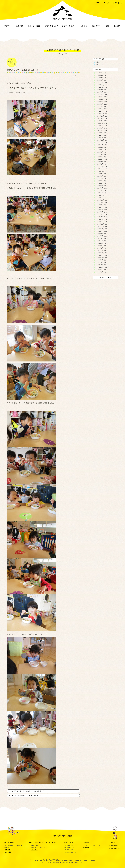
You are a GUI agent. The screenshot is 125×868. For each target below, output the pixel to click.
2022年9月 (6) (101, 174)
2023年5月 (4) (101, 154)
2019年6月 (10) (101, 267)
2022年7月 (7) (101, 178)
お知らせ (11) (100, 62)
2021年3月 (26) (101, 217)
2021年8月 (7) (101, 205)
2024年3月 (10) (101, 133)
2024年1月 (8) (101, 138)
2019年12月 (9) (101, 253)
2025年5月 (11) (101, 99)
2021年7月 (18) (101, 207)
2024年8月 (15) (101, 121)
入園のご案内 (69, 842)
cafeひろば (34, 850)
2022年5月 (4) (101, 183)
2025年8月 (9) (101, 92)
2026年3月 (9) (101, 75)
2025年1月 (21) (101, 109)
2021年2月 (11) (101, 219)
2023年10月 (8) (101, 145)
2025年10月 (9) (101, 87)
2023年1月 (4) (101, 164)
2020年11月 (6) (101, 226)
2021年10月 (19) (102, 200)
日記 (77, 75)
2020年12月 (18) (102, 224)
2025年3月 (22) (101, 104)
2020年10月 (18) (102, 229)
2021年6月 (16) (101, 210)
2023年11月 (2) (101, 142)
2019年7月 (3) (101, 265)
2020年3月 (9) (101, 246)
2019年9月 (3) (101, 260)
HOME (98, 3)
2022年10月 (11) (102, 171)
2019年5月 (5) (101, 270)
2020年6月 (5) (101, 238)
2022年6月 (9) (101, 181)
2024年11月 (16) (102, 114)
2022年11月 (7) (101, 169)
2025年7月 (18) (101, 94)
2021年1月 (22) (101, 222)
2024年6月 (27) (101, 126)
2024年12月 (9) (101, 111)
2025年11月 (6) (101, 85)
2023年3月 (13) (101, 159)
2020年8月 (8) (101, 234)
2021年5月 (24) (101, 212)
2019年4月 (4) (101, 272)
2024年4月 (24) (101, 130)
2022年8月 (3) (101, 176)
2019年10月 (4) (101, 258)
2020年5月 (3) (101, 241)
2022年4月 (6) (101, 186)
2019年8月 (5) (101, 262)
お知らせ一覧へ (105, 277)
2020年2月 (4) (101, 248)
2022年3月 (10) (101, 188)
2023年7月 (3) (101, 150)
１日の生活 (8, 852)
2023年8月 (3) (101, 147)
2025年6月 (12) (101, 97)
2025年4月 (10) (101, 102)
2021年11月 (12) (102, 198)
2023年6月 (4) (101, 152)
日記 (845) (99, 65)
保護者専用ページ (115, 848)
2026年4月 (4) (101, 73)
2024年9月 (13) (101, 118)
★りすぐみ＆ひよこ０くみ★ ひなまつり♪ (27, 795)
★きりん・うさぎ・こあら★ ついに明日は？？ (29, 791)
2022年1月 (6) (101, 193)
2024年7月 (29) (101, 123)
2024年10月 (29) (102, 116)
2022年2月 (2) (101, 190)
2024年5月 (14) (101, 128)
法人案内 (86, 842)
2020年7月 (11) (101, 236)
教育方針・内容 (9, 842)
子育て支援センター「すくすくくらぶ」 (43, 842)
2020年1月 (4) (101, 250)
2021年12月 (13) (102, 195)
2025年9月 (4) (101, 90)
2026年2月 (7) (101, 78)
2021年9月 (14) (101, 202)
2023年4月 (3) (101, 157)
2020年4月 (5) (101, 243)
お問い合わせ (118, 3)
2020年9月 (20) (101, 231)
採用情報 (86, 848)
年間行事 (8, 850)
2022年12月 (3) (101, 166)
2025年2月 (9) (101, 106)
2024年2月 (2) (101, 135)
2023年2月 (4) (101, 162)
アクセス (107, 3)
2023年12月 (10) (102, 140)
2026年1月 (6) (101, 80)
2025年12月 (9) (101, 82)
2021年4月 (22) (101, 214)
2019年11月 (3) (101, 255)
